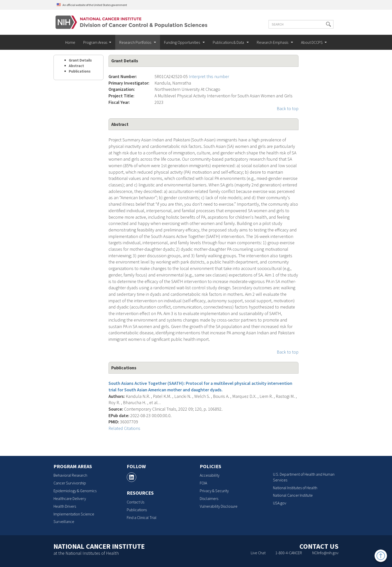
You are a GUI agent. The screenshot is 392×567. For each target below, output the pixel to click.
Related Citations (124, 428)
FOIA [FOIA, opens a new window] (203, 483)
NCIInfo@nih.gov (325, 553)
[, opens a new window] (131, 477)
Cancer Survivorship (70, 483)
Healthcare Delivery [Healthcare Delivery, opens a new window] (70, 498)
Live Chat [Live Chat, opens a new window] (258, 553)
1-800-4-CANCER (289, 553)
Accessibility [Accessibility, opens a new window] (210, 475)
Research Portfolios (136, 42)
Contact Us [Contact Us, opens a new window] (135, 502)
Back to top (288, 108)
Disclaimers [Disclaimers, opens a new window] (209, 498)
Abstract (76, 66)
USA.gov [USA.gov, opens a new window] (280, 503)
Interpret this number (209, 76)
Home (70, 42)
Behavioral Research (70, 475)
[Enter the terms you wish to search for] (300, 24)
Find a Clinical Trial (142, 517)
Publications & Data (229, 42)
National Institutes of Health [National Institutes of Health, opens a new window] (295, 488)
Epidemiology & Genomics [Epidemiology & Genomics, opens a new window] (75, 491)
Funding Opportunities (182, 42)
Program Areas (95, 42)
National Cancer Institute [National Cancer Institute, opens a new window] (293, 495)
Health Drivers (65, 506)
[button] (328, 24)
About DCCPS (312, 42)
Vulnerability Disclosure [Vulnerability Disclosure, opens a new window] (219, 506)
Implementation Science (74, 514)
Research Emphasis (273, 42)
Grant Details (80, 60)
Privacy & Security (214, 491)
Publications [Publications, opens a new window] (137, 510)
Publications (80, 71)
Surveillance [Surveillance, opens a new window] (64, 521)
